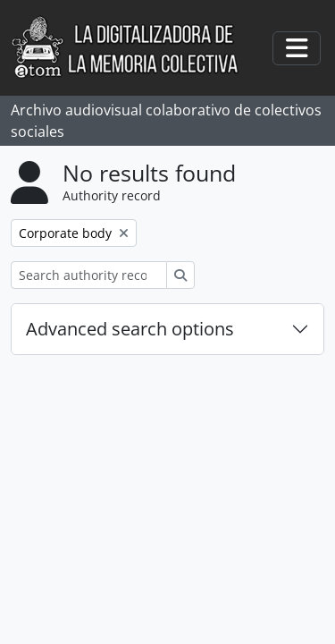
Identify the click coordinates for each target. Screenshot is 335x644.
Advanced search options (130, 329)
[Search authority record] (89, 275)
